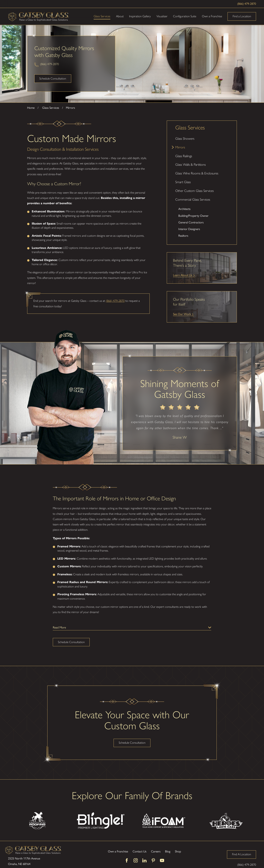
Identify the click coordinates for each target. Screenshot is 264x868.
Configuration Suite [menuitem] (185, 16)
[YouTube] (162, 860)
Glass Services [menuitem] (102, 16)
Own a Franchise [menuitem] (212, 16)
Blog (168, 851)
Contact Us (140, 851)
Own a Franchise (118, 851)
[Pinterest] (153, 860)
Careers (156, 851)
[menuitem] (202, 139)
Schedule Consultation (53, 78)
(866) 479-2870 (247, 4)
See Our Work (182, 314)
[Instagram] (136, 860)
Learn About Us (183, 275)
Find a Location (242, 16)
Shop (178, 851)
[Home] (39, 16)
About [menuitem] (120, 16)
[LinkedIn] (144, 860)
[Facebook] (127, 860)
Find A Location (242, 854)
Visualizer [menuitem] (162, 16)
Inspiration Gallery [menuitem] (140, 16)
